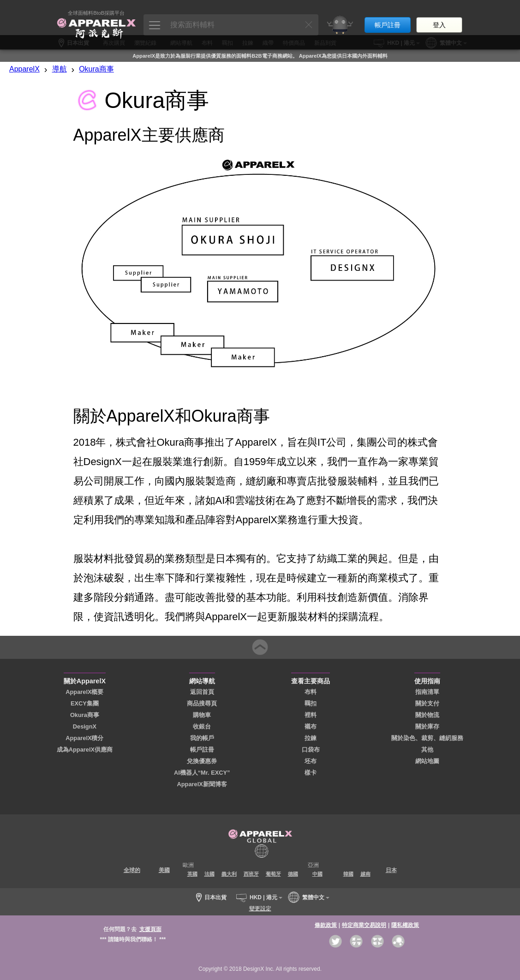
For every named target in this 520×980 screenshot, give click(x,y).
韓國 (348, 874)
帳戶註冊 (388, 18)
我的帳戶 (202, 738)
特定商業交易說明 (364, 925)
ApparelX (24, 69)
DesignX (85, 726)
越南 (365, 874)
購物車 (202, 715)
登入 (439, 18)
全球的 (132, 870)
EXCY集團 (85, 703)
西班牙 (251, 874)
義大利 (229, 874)
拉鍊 (311, 738)
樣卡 (311, 773)
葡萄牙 (273, 874)
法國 (209, 874)
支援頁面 (150, 929)
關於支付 (427, 703)
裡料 (311, 715)
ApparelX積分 (84, 738)
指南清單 (427, 692)
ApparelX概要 (84, 692)
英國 (192, 874)
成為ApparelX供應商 (85, 750)
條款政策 (326, 925)
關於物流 (427, 715)
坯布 (311, 761)
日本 (391, 870)
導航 (60, 69)
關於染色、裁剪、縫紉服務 (427, 738)
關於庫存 (427, 726)
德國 (293, 874)
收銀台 (202, 726)
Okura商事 (96, 69)
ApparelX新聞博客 (202, 784)
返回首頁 (202, 692)
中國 (317, 874)
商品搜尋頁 (202, 703)
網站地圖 (427, 761)
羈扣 (311, 703)
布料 (311, 692)
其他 (427, 750)
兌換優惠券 (202, 761)
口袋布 (311, 750)
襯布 (311, 726)
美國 (164, 870)
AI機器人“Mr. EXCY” (202, 773)
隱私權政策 (405, 925)
